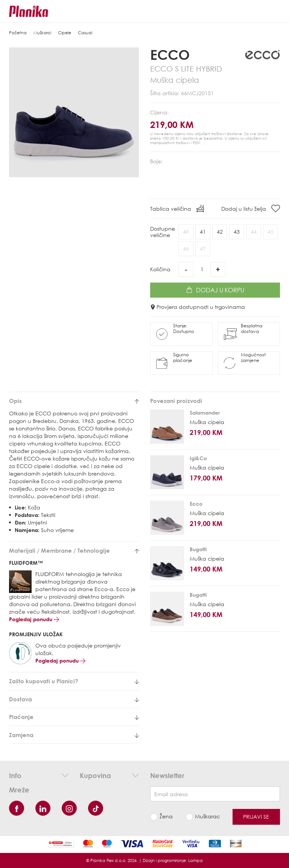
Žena (166, 816)
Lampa (195, 860)
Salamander (205, 413)
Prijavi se (256, 817)
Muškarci (42, 33)
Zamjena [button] (74, 735)
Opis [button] (74, 401)
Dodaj (215, 290)
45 (271, 232)
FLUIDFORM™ (26, 563)
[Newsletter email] (215, 794)
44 (254, 232)
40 (186, 232)
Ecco (170, 55)
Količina (160, 269)
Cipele (65, 33)
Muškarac (208, 816)
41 (203, 232)
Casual (85, 33)
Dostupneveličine (163, 232)
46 (186, 249)
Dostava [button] (74, 699)
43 (237, 232)
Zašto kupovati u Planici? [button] (74, 681)
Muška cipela (207, 422)
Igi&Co (198, 458)
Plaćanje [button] (74, 717)
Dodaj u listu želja (251, 208)
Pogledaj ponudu (34, 619)
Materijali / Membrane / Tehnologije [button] (74, 551)
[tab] (74, 401)
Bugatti (198, 549)
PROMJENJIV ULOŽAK (36, 634)
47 (203, 249)
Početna (18, 33)
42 (220, 232)
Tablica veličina (177, 208)
